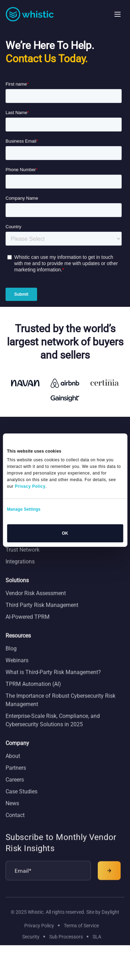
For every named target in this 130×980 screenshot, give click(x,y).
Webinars (17, 670)
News (12, 813)
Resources (18, 645)
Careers (15, 789)
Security (31, 946)
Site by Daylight (103, 921)
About (13, 766)
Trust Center (20, 547)
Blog (11, 658)
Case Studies (21, 801)
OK (65, 533)
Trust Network (23, 559)
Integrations (20, 571)
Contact (15, 825)
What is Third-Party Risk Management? (53, 682)
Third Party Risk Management (42, 615)
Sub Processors (66, 946)
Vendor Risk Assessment (36, 603)
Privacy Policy (39, 935)
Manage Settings (24, 509)
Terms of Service (81, 935)
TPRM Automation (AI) (33, 694)
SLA (97, 946)
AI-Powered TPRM (28, 626)
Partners (16, 777)
